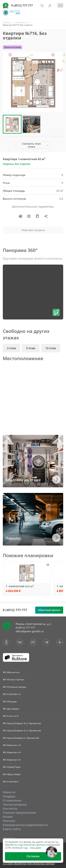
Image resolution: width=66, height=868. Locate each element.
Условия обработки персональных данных (29, 864)
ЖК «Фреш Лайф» (12, 774)
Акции (8, 817)
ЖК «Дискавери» (11, 709)
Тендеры (9, 796)
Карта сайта (12, 829)
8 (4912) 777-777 (22, 5)
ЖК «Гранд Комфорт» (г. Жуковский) (21, 738)
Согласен (33, 856)
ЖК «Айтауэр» (10, 701)
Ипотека (9, 821)
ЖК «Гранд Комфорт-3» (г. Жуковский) (22, 723)
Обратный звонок (49, 610)
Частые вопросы (15, 804)
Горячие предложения (19, 813)
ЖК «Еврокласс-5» (12, 760)
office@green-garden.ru (30, 631)
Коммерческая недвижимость (26, 825)
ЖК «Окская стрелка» (14, 679)
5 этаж (31, 348)
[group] (33, 82)
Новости (9, 792)
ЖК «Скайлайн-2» (12, 694)
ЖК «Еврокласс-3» (12, 745)
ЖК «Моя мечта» (11, 672)
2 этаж (12, 348)
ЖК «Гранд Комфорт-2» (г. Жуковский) (22, 731)
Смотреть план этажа (31, 145)
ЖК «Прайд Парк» (12, 767)
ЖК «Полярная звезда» (15, 687)
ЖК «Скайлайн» (11, 782)
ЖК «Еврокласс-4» (12, 752)
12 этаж (51, 348)
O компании (12, 800)
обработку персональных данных (25, 845)
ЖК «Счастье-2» (11, 716)
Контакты (10, 809)
